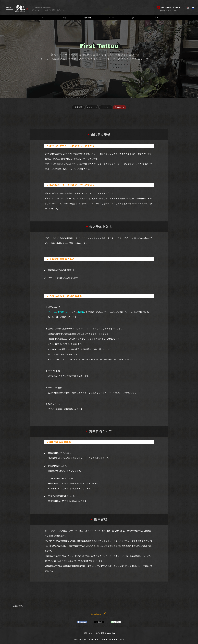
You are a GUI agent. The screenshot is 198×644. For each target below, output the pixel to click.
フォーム (52, 312)
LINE (61, 312)
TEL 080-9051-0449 (103, 639)
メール (69, 312)
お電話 (81, 312)
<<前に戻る (18, 606)
